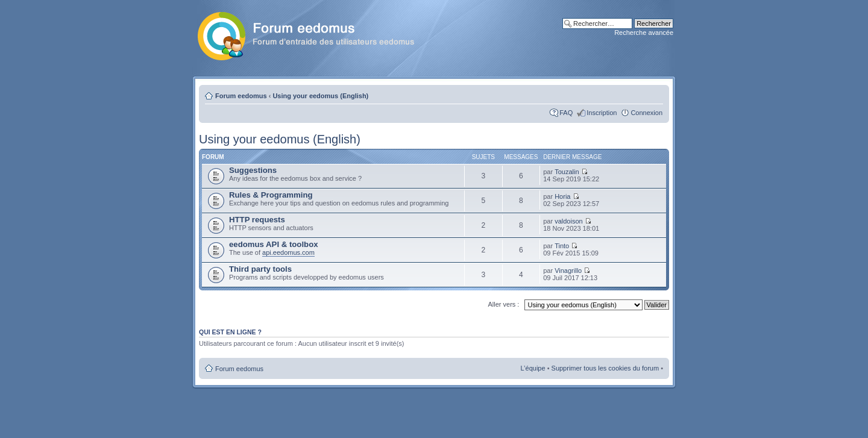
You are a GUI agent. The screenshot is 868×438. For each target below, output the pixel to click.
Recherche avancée (644, 33)
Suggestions (253, 170)
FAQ (566, 113)
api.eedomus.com (288, 252)
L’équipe (533, 368)
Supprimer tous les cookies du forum (605, 368)
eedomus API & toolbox (274, 244)
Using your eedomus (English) (320, 96)
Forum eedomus (241, 96)
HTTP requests (257, 220)
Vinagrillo (568, 271)
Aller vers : (503, 304)
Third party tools (260, 269)
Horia (562, 196)
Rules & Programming (271, 195)
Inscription (602, 113)
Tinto (562, 246)
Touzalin (567, 172)
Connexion (646, 113)
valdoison (568, 221)
